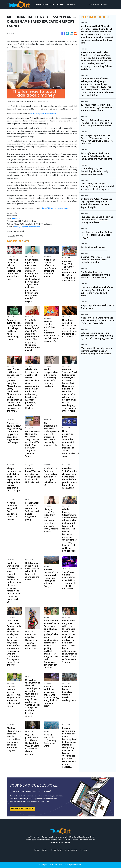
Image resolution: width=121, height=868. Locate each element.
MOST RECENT (49, 4)
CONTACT (71, 4)
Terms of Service (41, 850)
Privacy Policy (56, 850)
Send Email (16, 218)
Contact (84, 850)
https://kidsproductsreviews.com (43, 114)
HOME (39, 4)
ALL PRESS (61, 4)
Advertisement (71, 850)
